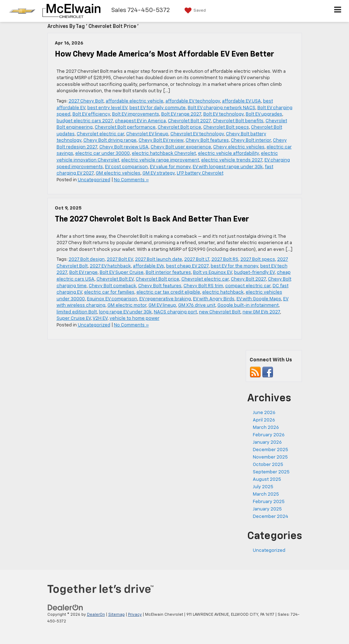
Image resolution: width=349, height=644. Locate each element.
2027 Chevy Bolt (86, 101)
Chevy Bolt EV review (161, 140)
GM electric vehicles (118, 173)
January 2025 (267, 509)
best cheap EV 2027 (187, 266)
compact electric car (248, 286)
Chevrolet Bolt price (179, 127)
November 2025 (270, 457)
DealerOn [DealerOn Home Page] (96, 615)
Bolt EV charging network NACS (222, 108)
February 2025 (269, 502)
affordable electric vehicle (135, 101)
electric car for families (109, 292)
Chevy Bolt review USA (124, 147)
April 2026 (264, 420)
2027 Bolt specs (258, 259)
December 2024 (271, 517)
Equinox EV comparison (112, 299)
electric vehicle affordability (228, 153)
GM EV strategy (159, 173)
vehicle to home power (135, 318)
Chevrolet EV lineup (147, 134)
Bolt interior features (168, 273)
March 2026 (266, 428)
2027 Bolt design (87, 259)
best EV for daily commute (158, 108)
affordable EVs (149, 266)
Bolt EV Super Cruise (122, 273)
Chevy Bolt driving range (110, 140)
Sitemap (117, 615)
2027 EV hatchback (110, 266)
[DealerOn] (65, 608)
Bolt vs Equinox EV (213, 273)
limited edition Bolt (77, 312)
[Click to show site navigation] (338, 11)
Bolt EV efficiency (91, 114)
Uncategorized (94, 180)
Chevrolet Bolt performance (125, 127)
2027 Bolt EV (120, 259)
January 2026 (267, 442)
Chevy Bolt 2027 (248, 279)
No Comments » (131, 180)
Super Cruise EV (74, 318)
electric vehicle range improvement (160, 160)
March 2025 (266, 494)
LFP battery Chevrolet (200, 173)
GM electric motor (127, 305)
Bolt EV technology (223, 114)
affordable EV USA (242, 101)
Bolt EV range (83, 273)
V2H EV (100, 318)
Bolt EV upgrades (264, 114)
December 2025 (271, 450)
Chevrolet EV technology (197, 134)
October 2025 (268, 465)
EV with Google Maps (259, 299)
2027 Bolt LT (197, 259)
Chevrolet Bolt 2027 (189, 121)
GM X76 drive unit (197, 305)
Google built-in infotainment (248, 305)
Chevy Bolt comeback (112, 286)
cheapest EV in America (140, 121)
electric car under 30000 (103, 153)
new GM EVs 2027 (261, 312)
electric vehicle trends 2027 (232, 160)
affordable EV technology (193, 101)
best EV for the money (234, 266)
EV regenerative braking (165, 299)
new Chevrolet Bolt (220, 312)
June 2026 (264, 413)
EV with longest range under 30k (228, 167)
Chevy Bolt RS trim (203, 286)
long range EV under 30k (125, 312)
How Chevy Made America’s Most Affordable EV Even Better (164, 54)
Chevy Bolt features (207, 140)
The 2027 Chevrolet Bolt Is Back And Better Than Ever (152, 219)
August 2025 (267, 480)
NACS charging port (175, 312)
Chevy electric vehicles (239, 147)
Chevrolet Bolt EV (115, 279)
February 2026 (269, 435)
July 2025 (263, 487)
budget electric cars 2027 (85, 121)
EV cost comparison (126, 167)
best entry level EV (107, 108)
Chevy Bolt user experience (181, 147)
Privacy (135, 615)
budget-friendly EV (254, 273)
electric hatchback (223, 292)
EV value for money (170, 167)
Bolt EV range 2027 (181, 114)
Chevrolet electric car (100, 134)
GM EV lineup (162, 305)
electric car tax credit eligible (168, 292)
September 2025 (271, 472)
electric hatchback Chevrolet (164, 153)
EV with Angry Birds (214, 299)
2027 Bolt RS (225, 259)
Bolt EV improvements (136, 114)
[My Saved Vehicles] (194, 11)
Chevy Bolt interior (251, 140)
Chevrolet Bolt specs (226, 127)
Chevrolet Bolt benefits (238, 121)
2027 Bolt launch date (159, 259)
